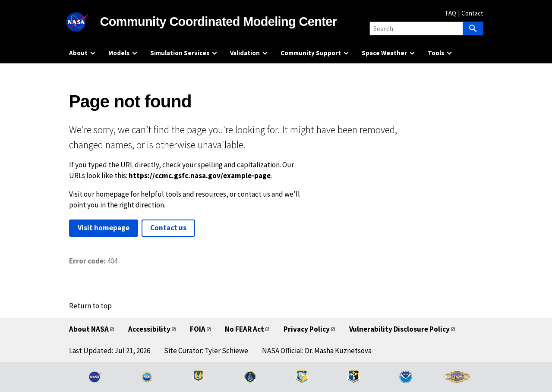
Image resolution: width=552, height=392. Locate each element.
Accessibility (149, 329)
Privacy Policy (307, 329)
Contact (472, 13)
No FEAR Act (244, 329)
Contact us (168, 228)
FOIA (198, 329)
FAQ (451, 13)
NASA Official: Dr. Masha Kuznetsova (317, 351)
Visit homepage (104, 228)
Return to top (90, 306)
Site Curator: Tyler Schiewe (206, 351)
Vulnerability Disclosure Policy (399, 329)
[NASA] (85, 22)
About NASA (89, 329)
